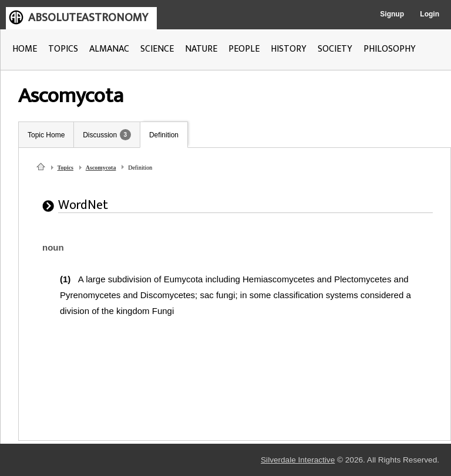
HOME (25, 49)
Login (430, 14)
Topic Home (46, 135)
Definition (164, 135)
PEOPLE (244, 49)
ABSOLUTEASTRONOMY (88, 18)
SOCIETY (335, 49)
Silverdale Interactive (298, 460)
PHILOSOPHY (390, 49)
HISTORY (289, 49)
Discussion (100, 135)
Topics (65, 168)
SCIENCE (157, 49)
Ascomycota (101, 168)
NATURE (201, 49)
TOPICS (63, 49)
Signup (392, 14)
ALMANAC (109, 49)
